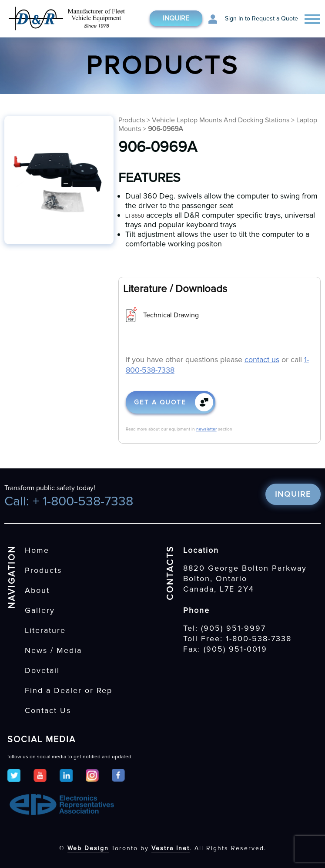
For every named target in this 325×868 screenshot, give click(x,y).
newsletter (206, 429)
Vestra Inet (171, 848)
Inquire (176, 18)
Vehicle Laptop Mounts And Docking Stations (221, 120)
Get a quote (160, 402)
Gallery (40, 610)
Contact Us (48, 710)
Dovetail (42, 670)
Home (37, 550)
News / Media (53, 650)
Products (132, 120)
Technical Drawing (171, 315)
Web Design (88, 848)
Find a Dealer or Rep (69, 690)
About (37, 590)
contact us (262, 360)
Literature (45, 630)
